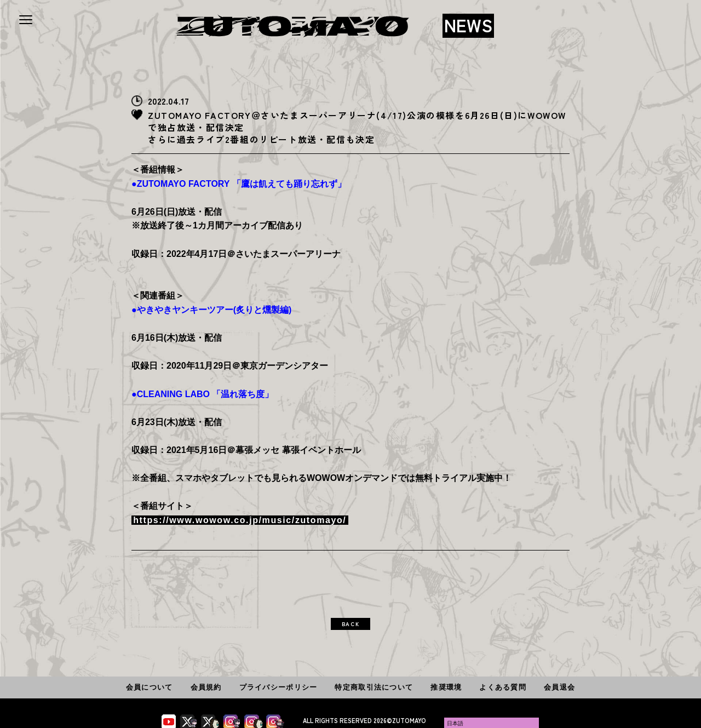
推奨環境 (446, 687)
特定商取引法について (374, 687)
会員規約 (206, 687)
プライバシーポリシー (278, 687)
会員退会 (559, 687)
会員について (150, 687)
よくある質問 (503, 687)
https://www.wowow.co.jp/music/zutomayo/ (240, 520)
